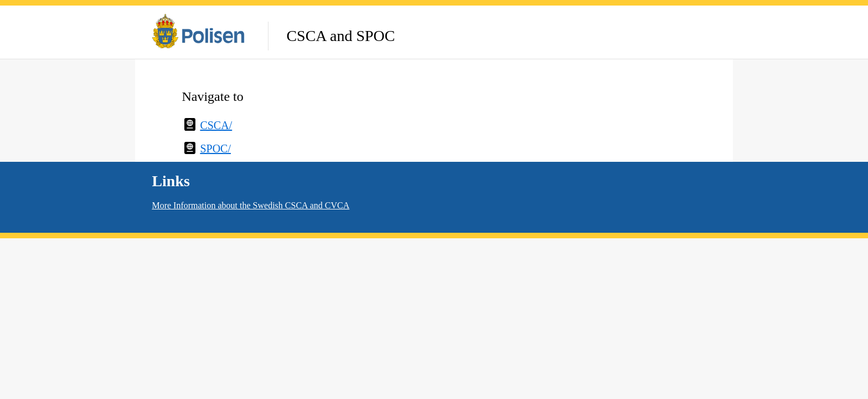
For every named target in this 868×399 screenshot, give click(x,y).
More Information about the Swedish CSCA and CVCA (250, 205)
